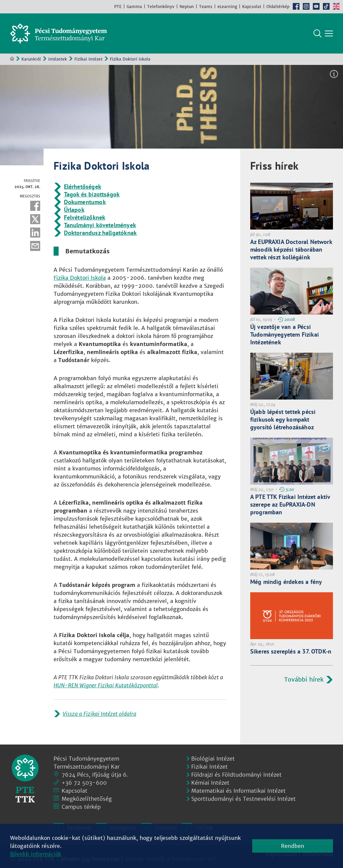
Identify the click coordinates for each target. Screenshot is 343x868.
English (336, 6)
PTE (118, 7)
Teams (206, 7)
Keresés (318, 33)
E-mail (35, 246)
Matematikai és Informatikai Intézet (238, 791)
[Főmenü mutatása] (329, 33)
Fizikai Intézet (88, 59)
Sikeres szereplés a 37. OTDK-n (291, 651)
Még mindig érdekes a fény (286, 582)
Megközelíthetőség (87, 799)
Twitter (35, 219)
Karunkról (31, 59)
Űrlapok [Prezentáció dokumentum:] (74, 210)
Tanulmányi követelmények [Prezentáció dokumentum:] (100, 225)
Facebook (296, 6)
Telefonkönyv (161, 7)
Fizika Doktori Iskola (80, 278)
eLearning (227, 7)
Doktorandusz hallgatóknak (100, 233)
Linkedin (35, 233)
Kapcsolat (252, 7)
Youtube (316, 6)
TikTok (326, 6)
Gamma (134, 7)
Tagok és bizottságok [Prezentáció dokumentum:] (92, 194)
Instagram (306, 6)
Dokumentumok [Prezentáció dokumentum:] (85, 202)
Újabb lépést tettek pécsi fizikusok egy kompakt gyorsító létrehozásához (283, 419)
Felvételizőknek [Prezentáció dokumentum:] (85, 217)
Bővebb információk (36, 854)
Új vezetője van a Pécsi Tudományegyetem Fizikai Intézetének (285, 334)
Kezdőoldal (12, 59)
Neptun (187, 7)
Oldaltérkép (278, 7)
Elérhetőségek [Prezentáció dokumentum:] (83, 187)
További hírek (304, 679)
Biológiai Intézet (213, 759)
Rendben (293, 846)
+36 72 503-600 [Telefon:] (84, 783)
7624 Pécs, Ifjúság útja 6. (95, 775)
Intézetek (58, 59)
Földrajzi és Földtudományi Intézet (236, 775)
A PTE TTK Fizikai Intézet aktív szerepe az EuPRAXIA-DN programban (290, 504)
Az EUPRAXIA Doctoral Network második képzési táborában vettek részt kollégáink (291, 249)
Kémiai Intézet (210, 783)
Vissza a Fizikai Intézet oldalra (99, 714)
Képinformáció (334, 74)
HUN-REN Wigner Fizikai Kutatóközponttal (106, 685)
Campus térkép (81, 807)
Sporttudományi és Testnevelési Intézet (244, 799)
